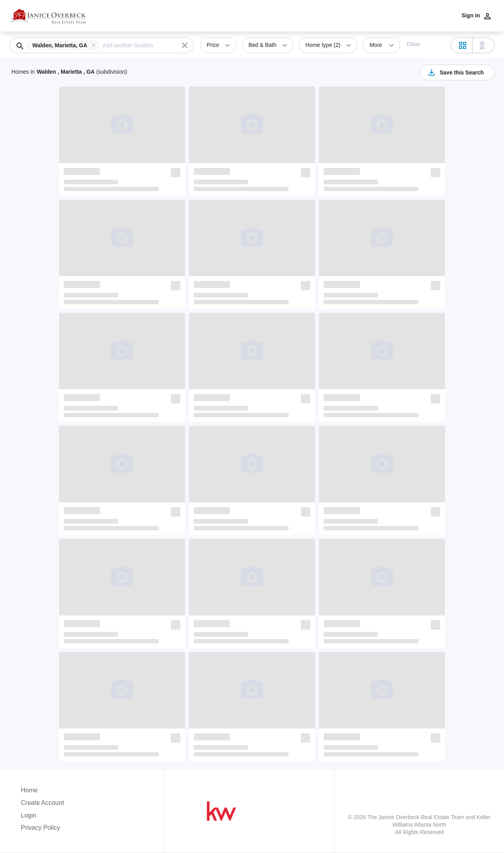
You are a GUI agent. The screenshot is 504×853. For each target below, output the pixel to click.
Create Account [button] (42, 803)
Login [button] (29, 815)
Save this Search (455, 72)
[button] (65, 45)
